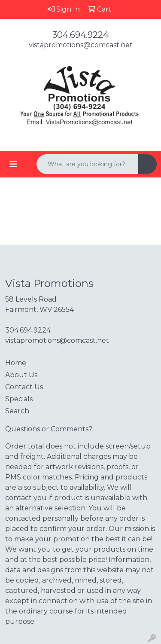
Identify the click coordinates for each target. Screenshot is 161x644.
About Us (21, 375)
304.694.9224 (80, 35)
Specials (19, 399)
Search (17, 411)
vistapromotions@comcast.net (81, 45)
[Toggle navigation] (13, 164)
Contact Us (24, 387)
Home (16, 363)
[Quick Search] (88, 164)
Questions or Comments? (49, 429)
